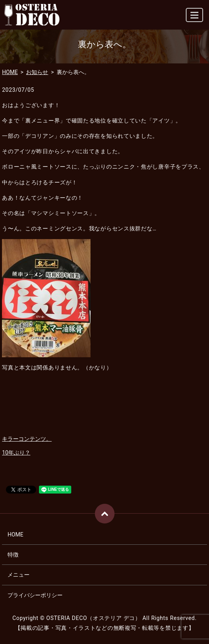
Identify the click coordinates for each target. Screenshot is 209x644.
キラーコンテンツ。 (27, 439)
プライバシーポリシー (35, 595)
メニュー (18, 575)
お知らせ (37, 72)
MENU (195, 18)
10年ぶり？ (16, 453)
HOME (10, 72)
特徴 (13, 555)
